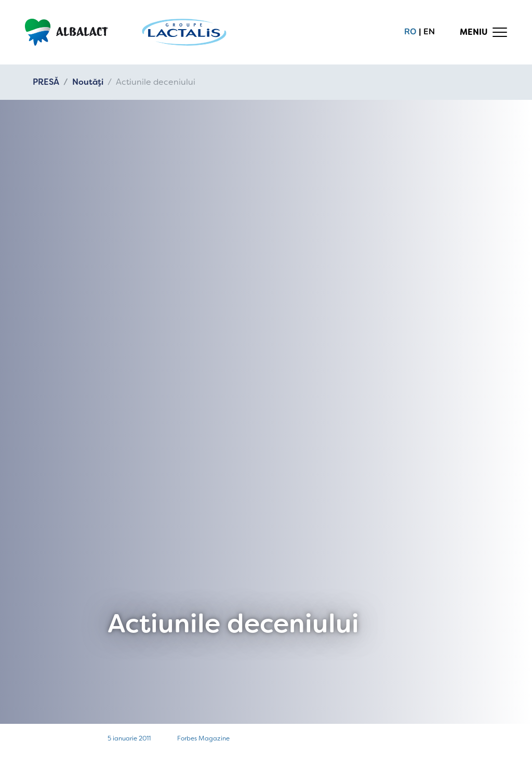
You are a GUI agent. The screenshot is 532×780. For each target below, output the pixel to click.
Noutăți (88, 82)
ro (410, 32)
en (429, 32)
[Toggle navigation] (484, 32)
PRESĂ (46, 82)
